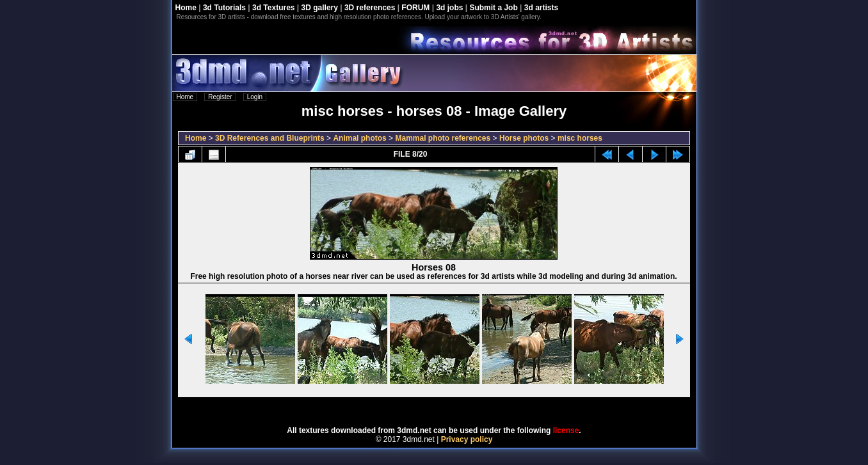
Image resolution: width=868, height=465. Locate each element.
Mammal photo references (443, 138)
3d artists (541, 8)
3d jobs (449, 8)
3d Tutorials (224, 8)
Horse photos (524, 138)
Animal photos (359, 138)
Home (186, 8)
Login (255, 97)
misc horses (580, 138)
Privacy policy (467, 439)
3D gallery (320, 8)
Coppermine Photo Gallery (450, 407)
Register (220, 97)
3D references (370, 8)
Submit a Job (493, 8)
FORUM (415, 8)
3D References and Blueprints (270, 138)
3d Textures (273, 8)
